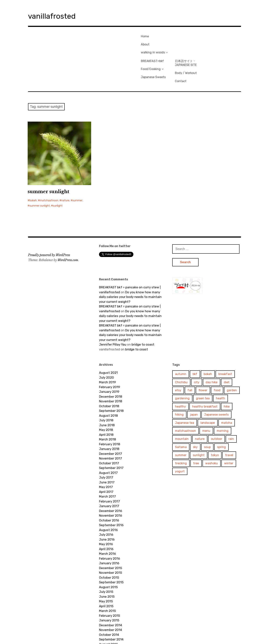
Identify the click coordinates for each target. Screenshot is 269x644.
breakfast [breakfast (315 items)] (225, 346)
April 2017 (106, 464)
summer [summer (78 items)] (181, 427)
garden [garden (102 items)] (232, 362)
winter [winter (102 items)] (229, 435)
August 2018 (108, 387)
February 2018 (110, 416)
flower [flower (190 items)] (203, 362)
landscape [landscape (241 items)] (208, 395)
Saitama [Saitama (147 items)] (181, 419)
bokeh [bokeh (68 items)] (208, 346)
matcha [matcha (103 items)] (227, 395)
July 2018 (106, 392)
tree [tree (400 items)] (196, 435)
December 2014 (110, 597)
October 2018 (109, 378)
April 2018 (106, 406)
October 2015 (109, 549)
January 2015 (109, 592)
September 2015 (111, 554)
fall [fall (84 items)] (190, 362)
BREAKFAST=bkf (185, 35)
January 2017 (109, 478)
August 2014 (108, 616)
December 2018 (111, 368)
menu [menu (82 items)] (206, 403)
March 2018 (108, 411)
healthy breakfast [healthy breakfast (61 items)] (205, 378)
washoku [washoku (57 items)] (212, 435)
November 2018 (111, 373)
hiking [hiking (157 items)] (179, 386)
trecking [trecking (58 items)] (181, 435)
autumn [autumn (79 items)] (181, 346)
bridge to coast (143, 316)
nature (65, 172)
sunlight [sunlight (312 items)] (199, 427)
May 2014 (106, 630)
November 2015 (110, 544)
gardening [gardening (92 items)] (182, 370)
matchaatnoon (49, 172)
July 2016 (106, 506)
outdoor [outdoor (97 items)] (217, 411)
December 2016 (110, 483)
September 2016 (111, 497)
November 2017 (110, 430)
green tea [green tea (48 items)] (203, 370)
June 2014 (107, 626)
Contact (213, 52)
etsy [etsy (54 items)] (178, 362)
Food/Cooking (183, 42)
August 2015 (108, 559)
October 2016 (109, 492)
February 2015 (109, 587)
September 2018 (111, 383)
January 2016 (109, 535)
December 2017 (110, 425)
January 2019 (109, 363)
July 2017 (106, 449)
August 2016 (108, 502)
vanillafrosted (57, 16)
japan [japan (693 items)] (194, 386)
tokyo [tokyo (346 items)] (215, 427)
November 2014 (110, 602)
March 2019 (107, 354)
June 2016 (107, 511)
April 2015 (106, 578)
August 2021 (108, 344)
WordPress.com (68, 232)
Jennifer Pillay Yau (113, 316)
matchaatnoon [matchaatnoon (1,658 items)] (185, 403)
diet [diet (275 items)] (227, 354)
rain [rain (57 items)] (231, 411)
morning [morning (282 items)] (223, 403)
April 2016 (106, 521)
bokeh (33, 172)
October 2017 (109, 435)
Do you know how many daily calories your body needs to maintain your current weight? (130, 269)
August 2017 (108, 445)
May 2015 (106, 573)
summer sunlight (48, 163)
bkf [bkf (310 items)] (195, 346)
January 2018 (109, 421)
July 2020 (106, 349)
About (143, 42)
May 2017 (106, 459)
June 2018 (107, 397)
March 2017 (107, 468)
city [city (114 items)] (197, 354)
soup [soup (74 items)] (207, 419)
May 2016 (106, 516)
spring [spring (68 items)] (221, 419)
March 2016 (107, 525)
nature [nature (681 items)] (200, 411)
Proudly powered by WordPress (49, 227)
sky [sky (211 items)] (195, 419)
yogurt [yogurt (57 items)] (180, 443)
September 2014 (111, 611)
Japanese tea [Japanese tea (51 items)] (185, 395)
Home (143, 35)
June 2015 (107, 568)
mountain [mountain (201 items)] (182, 411)
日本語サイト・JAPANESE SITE (218, 37)
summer (78, 172)
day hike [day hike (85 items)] (212, 354)
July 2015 (106, 563)
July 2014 (106, 621)
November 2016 (110, 487)
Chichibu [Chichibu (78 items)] (181, 354)
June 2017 (107, 454)
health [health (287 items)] (221, 370)
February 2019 (109, 359)
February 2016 (109, 530)
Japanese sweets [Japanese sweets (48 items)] (216, 386)
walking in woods (151, 48)
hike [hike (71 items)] (227, 378)
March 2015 (107, 583)
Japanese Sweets (186, 48)
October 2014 (109, 606)
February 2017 (109, 473)
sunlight (58, 178)
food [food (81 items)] (217, 362)
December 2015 (110, 540)
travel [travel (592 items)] (229, 427)
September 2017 (111, 440)
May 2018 (106, 402)
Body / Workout (218, 46)
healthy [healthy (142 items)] (180, 378)
